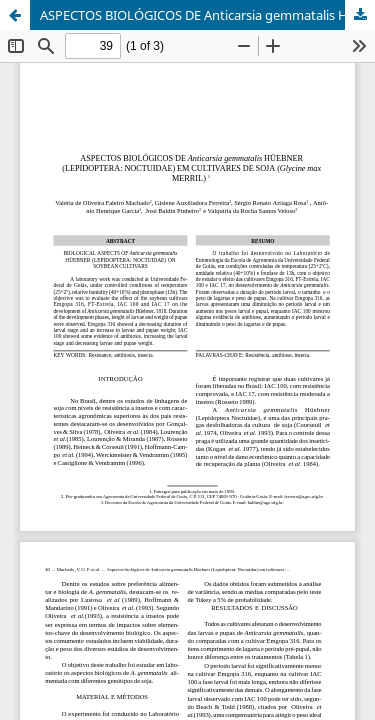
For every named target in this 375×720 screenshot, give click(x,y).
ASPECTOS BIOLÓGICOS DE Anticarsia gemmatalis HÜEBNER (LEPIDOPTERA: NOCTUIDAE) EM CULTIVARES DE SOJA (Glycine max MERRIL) (207, 15)
